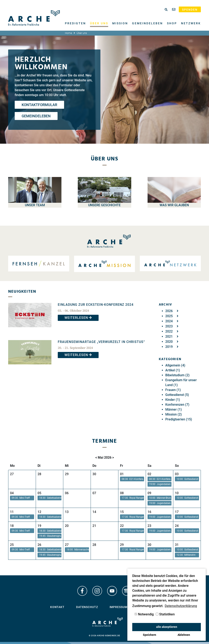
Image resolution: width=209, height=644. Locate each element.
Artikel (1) (173, 370)
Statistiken (165, 614)
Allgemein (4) (175, 365)
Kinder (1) (173, 400)
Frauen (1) (173, 390)
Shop (172, 23)
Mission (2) (174, 414)
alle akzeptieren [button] (167, 627)
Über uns (99, 23)
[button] (132, 479)
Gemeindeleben (147, 23)
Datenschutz (87, 607)
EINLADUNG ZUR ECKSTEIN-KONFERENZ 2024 (96, 305)
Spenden (190, 10)
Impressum (118, 607)
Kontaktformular (39, 105)
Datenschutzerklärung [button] (181, 606)
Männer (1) (174, 409)
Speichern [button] (150, 635)
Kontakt (57, 607)
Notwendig (144, 614)
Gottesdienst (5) (177, 395)
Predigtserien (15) (179, 419)
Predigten (75, 23)
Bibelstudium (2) (177, 375)
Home (68, 33)
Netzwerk (191, 23)
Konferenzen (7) (177, 405)
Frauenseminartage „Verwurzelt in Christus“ (101, 342)
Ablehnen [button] (184, 635)
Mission (120, 23)
